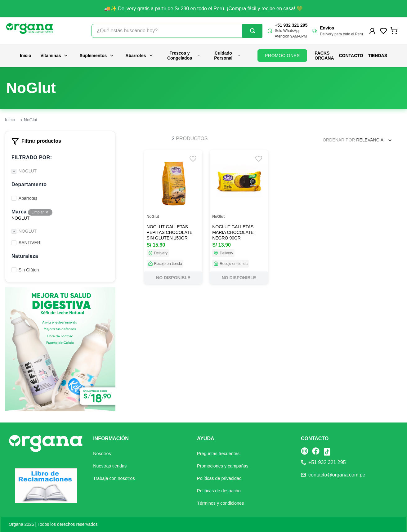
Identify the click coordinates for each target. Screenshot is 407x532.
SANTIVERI (30, 243)
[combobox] (177, 31)
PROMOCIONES (282, 56)
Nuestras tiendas (110, 466)
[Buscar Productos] (253, 31)
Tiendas (378, 56)
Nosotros (102, 454)
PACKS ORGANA (324, 56)
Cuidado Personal (227, 56)
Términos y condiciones (220, 503)
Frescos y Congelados (184, 56)
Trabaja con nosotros (114, 478)
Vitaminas (55, 56)
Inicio (26, 56)
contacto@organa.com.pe (337, 475)
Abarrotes (139, 56)
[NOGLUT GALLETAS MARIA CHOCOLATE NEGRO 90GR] (239, 217)
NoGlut (31, 120)
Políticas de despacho (219, 491)
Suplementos (97, 56)
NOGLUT (28, 171)
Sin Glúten (29, 270)
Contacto (351, 56)
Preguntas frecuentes (218, 454)
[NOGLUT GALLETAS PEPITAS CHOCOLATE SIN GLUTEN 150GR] (173, 217)
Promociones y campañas (223, 466)
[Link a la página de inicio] (10, 120)
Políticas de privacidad (219, 478)
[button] (60, 158)
